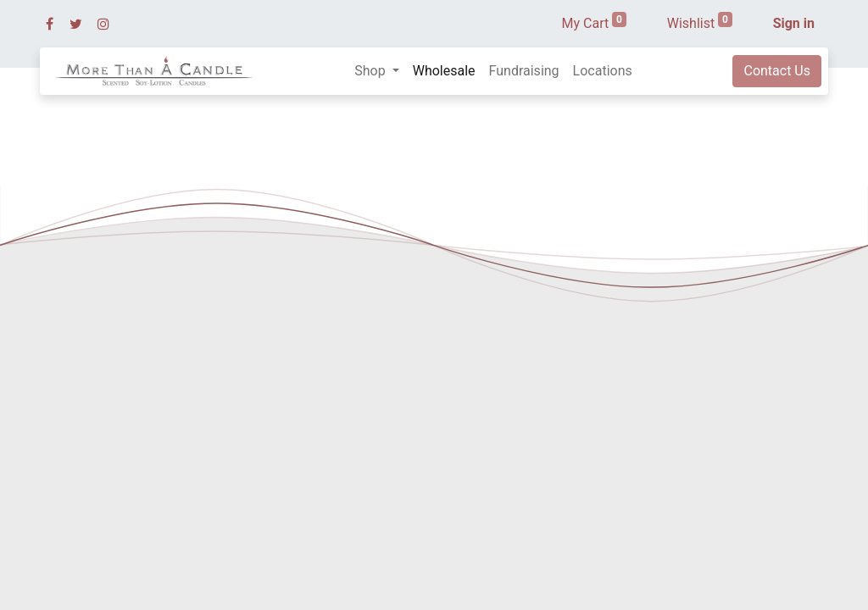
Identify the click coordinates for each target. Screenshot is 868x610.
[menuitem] (444, 71)
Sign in (794, 23)
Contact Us (777, 71)
